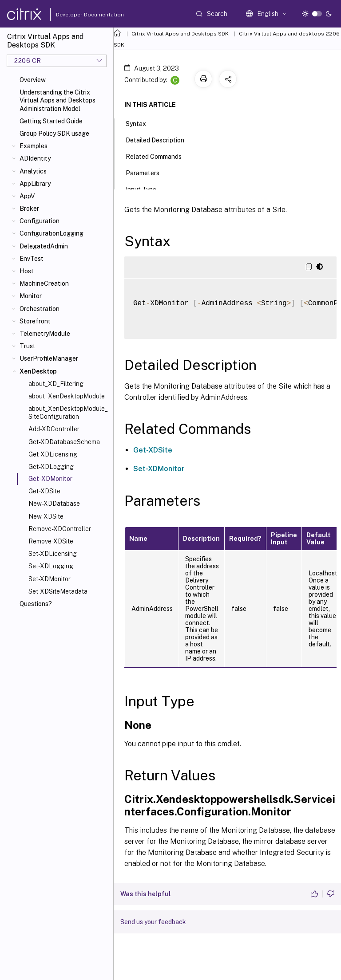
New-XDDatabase (54, 504)
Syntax (141, 123)
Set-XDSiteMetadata (58, 591)
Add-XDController (54, 429)
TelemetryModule (45, 334)
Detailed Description (160, 139)
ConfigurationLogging (52, 233)
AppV (27, 196)
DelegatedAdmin (44, 246)
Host (27, 271)
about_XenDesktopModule (67, 396)
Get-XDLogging (51, 467)
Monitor (31, 296)
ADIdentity (35, 158)
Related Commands (159, 156)
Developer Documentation (76, 15)
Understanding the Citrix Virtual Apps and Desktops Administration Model (57, 100)
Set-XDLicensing (53, 554)
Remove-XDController (60, 529)
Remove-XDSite (51, 541)
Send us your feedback (153, 922)
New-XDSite (46, 516)
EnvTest (32, 259)
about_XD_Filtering (56, 384)
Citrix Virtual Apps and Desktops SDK (180, 34)
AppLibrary (35, 184)
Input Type (146, 189)
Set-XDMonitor (50, 579)
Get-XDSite (44, 491)
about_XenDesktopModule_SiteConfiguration (68, 413)
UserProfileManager (49, 358)
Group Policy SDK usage (54, 134)
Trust (28, 346)
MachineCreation (44, 283)
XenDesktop (38, 371)
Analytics (33, 171)
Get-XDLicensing (53, 454)
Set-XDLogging (51, 566)
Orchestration (40, 309)
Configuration (40, 221)
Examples (34, 146)
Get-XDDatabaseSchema (64, 442)
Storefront (35, 321)
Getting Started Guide (51, 121)
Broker (29, 209)
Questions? (36, 604)
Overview (33, 80)
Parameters (147, 172)
